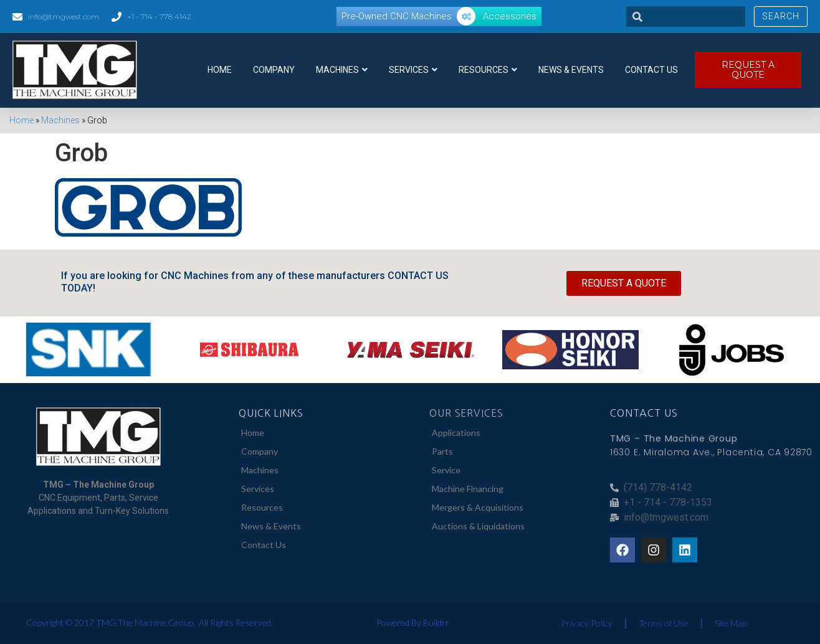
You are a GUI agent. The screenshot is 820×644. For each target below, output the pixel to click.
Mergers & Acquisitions (478, 507)
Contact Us (651, 70)
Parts (442, 451)
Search (781, 16)
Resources (488, 70)
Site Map (731, 623)
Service (446, 470)
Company (274, 70)
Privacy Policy (587, 623)
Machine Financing (468, 489)
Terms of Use (664, 623)
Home (220, 70)
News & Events (571, 70)
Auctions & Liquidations (478, 526)
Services (413, 70)
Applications (456, 433)
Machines (342, 70)
